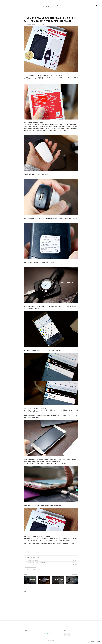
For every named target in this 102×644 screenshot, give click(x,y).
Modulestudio (48, 634)
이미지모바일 (27, 558)
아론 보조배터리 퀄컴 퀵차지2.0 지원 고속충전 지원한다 (35, 563)
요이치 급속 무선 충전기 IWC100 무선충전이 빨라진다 (35, 565)
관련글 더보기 (75, 574)
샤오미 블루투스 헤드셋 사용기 (30, 567)
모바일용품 (33, 558)
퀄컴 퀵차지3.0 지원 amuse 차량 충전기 (32, 569)
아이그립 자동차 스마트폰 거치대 (31, 560)
